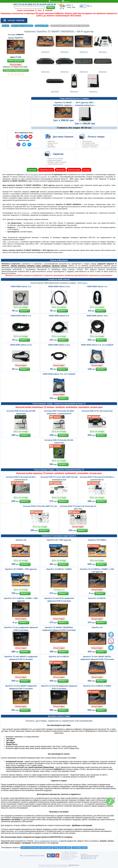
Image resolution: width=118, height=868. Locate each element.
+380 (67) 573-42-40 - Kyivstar (89, 856)
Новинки (49, 10)
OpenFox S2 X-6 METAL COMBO (97, 686)
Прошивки (60, 170)
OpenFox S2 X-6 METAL (59, 657)
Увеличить (45, 43)
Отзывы (86, 170)
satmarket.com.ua (74, 865)
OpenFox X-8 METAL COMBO (59, 569)
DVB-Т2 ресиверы (31, 175)
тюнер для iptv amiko (62, 848)
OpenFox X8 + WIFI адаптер (59, 540)
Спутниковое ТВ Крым (68, 855)
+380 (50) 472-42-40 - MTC (88, 857)
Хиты (40, 10)
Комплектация (74, 170)
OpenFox (19, 38)
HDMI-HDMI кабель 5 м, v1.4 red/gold (59, 374)
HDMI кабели (83, 283)
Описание (32, 170)
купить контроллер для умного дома (36, 848)
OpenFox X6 (97, 627)
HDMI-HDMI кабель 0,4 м (21, 345)
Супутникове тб (66, 859)
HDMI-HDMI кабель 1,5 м (59, 286)
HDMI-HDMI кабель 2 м (97, 286)
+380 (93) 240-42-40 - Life (88, 859)
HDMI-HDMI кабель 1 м (21, 286)
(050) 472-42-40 (35, 4)
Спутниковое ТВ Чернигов (69, 853)
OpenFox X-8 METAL (97, 598)
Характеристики (46, 170)
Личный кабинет (54, 1)
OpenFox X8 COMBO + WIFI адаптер (21, 569)
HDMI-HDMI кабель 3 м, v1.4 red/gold (97, 345)
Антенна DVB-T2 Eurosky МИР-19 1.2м (40, 506)
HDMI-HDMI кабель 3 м (21, 316)
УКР (90, 6)
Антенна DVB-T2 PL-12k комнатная (97, 411)
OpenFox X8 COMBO (97, 540)
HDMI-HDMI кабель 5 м (59, 316)
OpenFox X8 (21, 540)
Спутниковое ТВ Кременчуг (70, 856)
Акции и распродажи (26, 10)
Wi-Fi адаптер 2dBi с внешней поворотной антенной (85, 105)
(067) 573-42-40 (20, 4)
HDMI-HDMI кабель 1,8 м (59, 345)
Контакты (66, 1)
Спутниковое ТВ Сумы (68, 858)
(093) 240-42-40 (49, 4)
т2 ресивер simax (80, 848)
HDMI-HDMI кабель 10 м (97, 316)
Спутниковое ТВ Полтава (69, 852)
